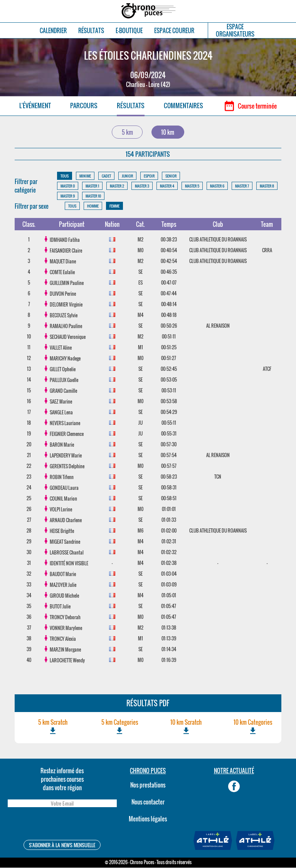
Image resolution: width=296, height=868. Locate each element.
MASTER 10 (93, 196)
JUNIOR (127, 176)
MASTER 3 (142, 186)
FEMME (114, 207)
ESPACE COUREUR (174, 31)
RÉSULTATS (91, 31)
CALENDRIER (53, 31)
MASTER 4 (167, 186)
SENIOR (171, 176)
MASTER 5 (192, 186)
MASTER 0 (68, 186)
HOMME (93, 207)
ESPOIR (149, 176)
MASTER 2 (117, 186)
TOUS (65, 176)
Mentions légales (148, 819)
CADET (106, 176)
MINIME (85, 176)
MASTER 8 (267, 186)
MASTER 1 (92, 186)
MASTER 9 (68, 196)
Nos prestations (148, 785)
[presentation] (62, 825)
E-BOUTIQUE (129, 31)
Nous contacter (148, 802)
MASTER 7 (242, 186)
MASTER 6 (217, 186)
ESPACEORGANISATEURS (235, 30)
